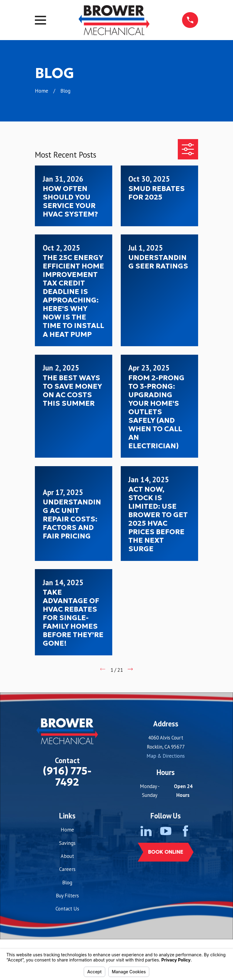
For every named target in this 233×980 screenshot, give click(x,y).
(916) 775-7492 (67, 777)
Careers (67, 869)
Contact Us (67, 909)
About (67, 856)
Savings (67, 843)
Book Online (166, 852)
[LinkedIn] (146, 831)
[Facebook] (186, 831)
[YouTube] (166, 831)
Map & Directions (166, 756)
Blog (67, 883)
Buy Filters (67, 896)
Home (67, 830)
